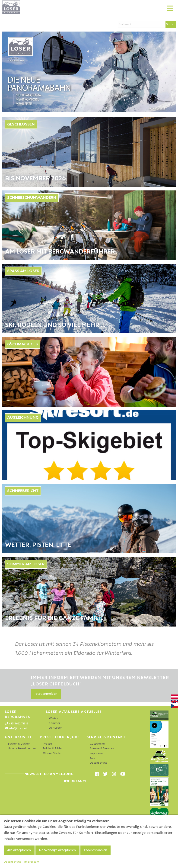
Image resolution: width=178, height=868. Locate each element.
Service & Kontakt (106, 737)
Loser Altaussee (63, 712)
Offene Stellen (53, 753)
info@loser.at (18, 728)
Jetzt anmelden (46, 694)
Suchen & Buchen (19, 744)
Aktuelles (91, 712)
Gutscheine (97, 744)
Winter (54, 718)
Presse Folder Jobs (60, 737)
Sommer (55, 723)
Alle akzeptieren (19, 850)
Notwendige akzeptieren (57, 850)
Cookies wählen (95, 850)
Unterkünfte (19, 737)
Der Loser (55, 728)
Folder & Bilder (53, 748)
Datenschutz (98, 763)
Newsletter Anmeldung (39, 774)
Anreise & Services (102, 748)
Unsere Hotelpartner (22, 748)
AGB (93, 758)
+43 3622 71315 (18, 724)
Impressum (97, 753)
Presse (47, 744)
